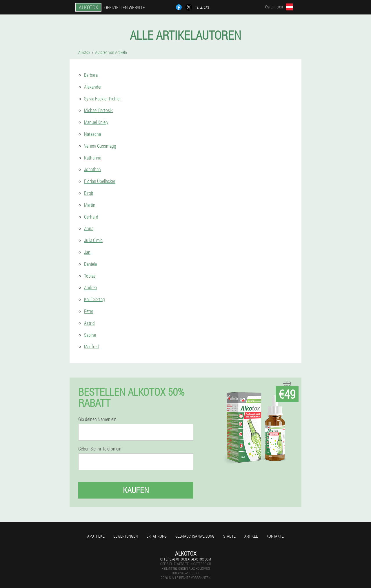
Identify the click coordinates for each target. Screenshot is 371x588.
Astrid (89, 323)
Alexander (93, 87)
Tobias (90, 276)
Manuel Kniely (96, 122)
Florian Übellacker (100, 181)
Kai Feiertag (94, 299)
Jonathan (92, 169)
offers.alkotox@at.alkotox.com (185, 559)
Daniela (90, 264)
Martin (90, 205)
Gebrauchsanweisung (195, 536)
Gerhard (91, 217)
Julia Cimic (93, 240)
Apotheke (96, 536)
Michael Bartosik (98, 110)
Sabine (90, 335)
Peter (89, 311)
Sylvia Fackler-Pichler (102, 99)
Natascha (92, 134)
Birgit (89, 193)
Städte (229, 536)
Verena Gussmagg (100, 146)
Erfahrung (157, 536)
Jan (87, 252)
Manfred (91, 346)
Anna (89, 228)
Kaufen (136, 490)
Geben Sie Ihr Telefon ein (100, 449)
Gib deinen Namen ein (97, 419)
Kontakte (275, 536)
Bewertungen (126, 536)
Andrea (90, 287)
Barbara (91, 75)
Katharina (93, 158)
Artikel (251, 536)
